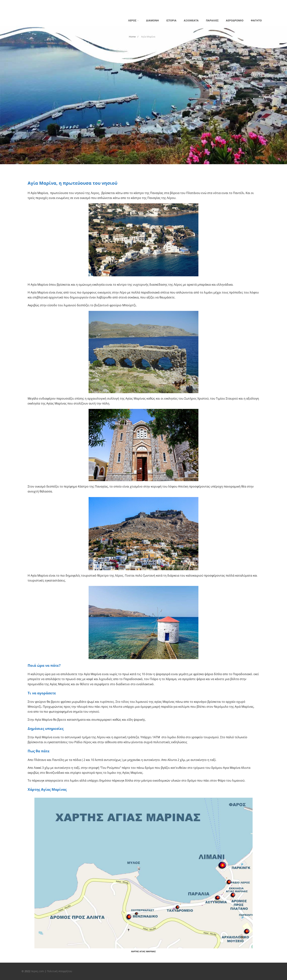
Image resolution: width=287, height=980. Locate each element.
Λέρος (204, 4)
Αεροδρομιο (235, 20)
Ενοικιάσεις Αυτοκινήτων (139, 4)
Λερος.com (38, 971)
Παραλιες (212, 20)
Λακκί (192, 4)
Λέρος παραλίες (32, 10)
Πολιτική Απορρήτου (59, 971)
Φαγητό (256, 20)
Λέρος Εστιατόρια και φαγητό (233, 4)
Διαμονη (152, 20)
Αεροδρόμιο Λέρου (78, 4)
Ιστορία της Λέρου (172, 4)
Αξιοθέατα (191, 20)
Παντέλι (52, 10)
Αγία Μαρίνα (53, 4)
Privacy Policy (31, 4)
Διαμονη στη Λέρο (106, 4)
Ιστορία (171, 20)
